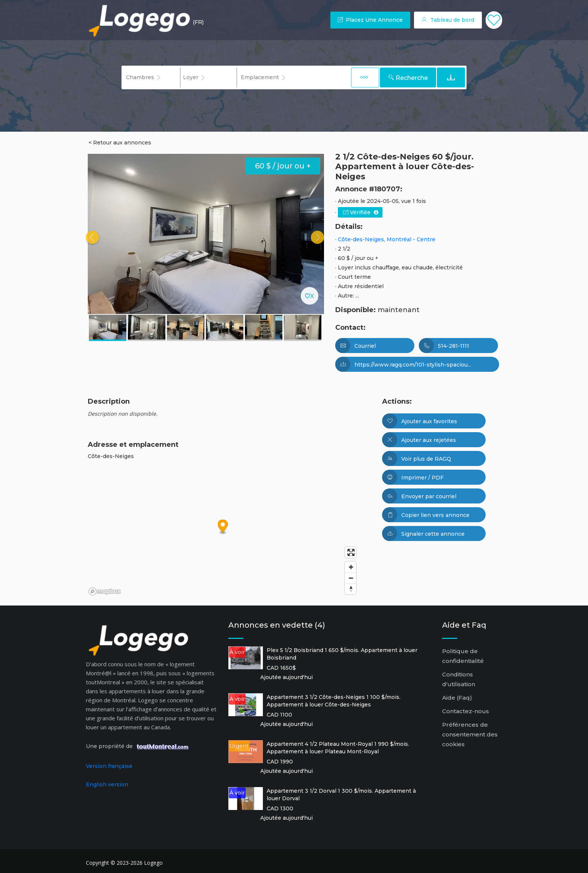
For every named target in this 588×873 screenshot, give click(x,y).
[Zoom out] (350, 578)
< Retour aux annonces (120, 143)
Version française (109, 766)
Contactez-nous (466, 711)
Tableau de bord (448, 20)
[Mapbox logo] (105, 591)
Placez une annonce (370, 20)
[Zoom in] (350, 567)
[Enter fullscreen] (350, 552)
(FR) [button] (198, 22)
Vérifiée (361, 212)
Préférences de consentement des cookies (470, 734)
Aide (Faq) (457, 698)
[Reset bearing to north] (350, 589)
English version (107, 784)
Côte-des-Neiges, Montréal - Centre (387, 239)
